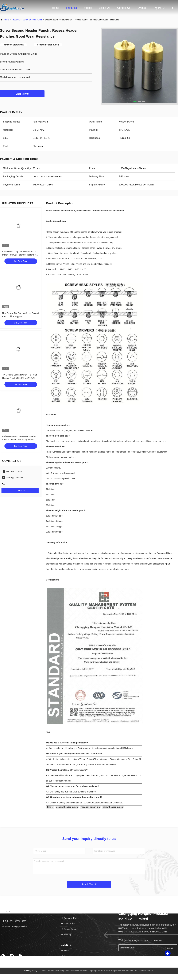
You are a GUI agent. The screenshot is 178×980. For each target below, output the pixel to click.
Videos (88, 8)
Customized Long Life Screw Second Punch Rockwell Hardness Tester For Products (19, 255)
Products (72, 8)
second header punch (67, 807)
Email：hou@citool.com (15, 927)
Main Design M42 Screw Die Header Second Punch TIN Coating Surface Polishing (19, 440)
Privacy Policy (31, 971)
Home (56, 8)
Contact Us (124, 8)
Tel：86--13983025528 (14, 921)
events (142, 8)
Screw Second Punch (32, 20)
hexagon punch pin (90, 807)
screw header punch (113, 807)
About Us (105, 8)
